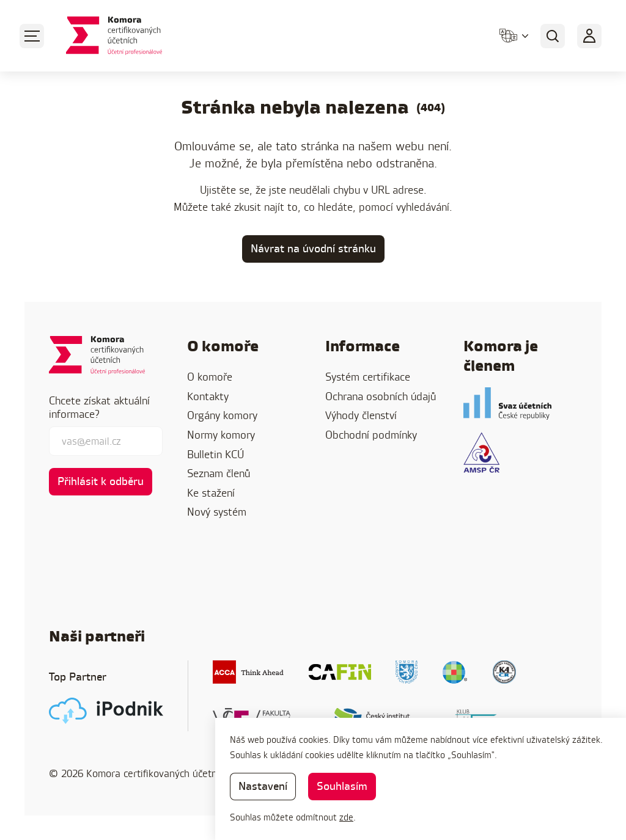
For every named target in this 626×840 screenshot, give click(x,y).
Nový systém (217, 512)
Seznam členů (219, 473)
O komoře (210, 377)
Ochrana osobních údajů (381, 396)
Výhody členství (361, 415)
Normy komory (221, 435)
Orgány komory (222, 415)
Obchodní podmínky (371, 435)
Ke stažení (211, 493)
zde (346, 817)
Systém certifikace (368, 377)
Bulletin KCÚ (215, 454)
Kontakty (208, 396)
